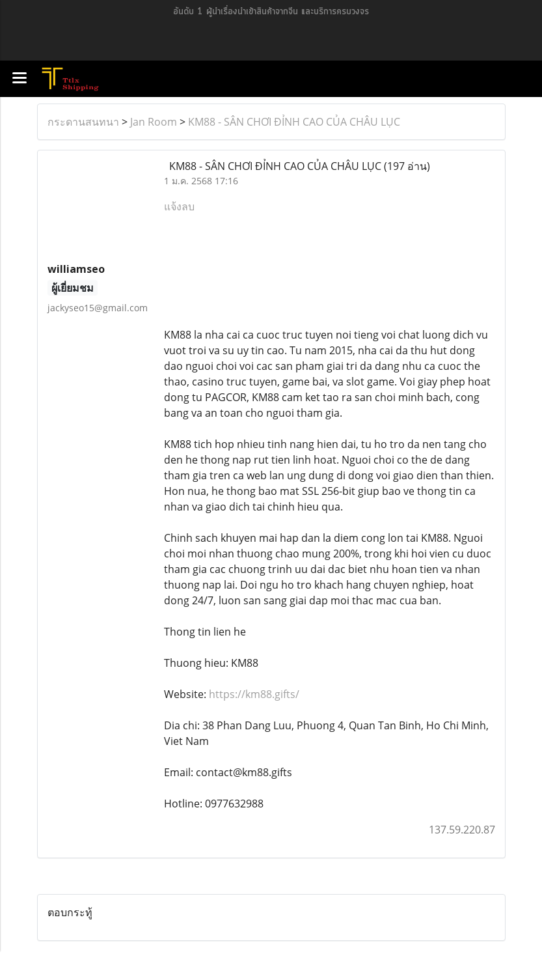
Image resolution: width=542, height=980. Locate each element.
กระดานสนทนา (83, 122)
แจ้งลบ (179, 206)
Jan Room (154, 122)
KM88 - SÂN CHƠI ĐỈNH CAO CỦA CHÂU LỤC (294, 122)
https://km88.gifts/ (254, 694)
